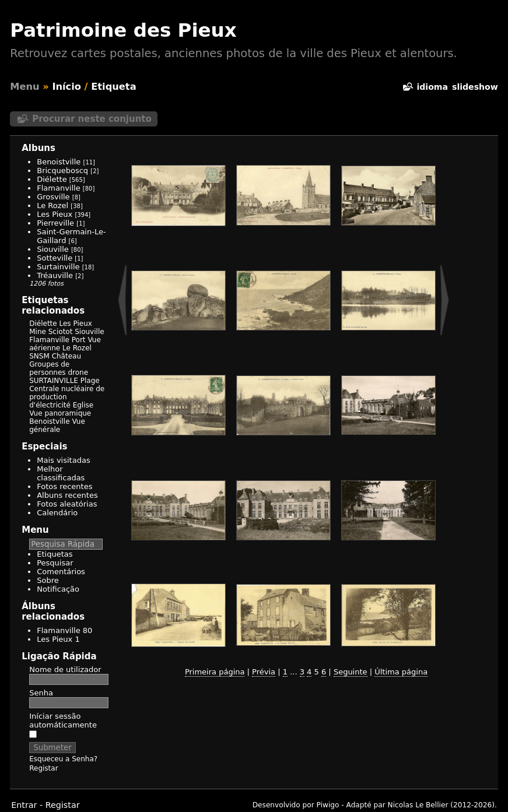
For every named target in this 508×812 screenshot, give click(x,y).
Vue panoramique (60, 413)
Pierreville (55, 223)
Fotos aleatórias (67, 504)
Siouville (53, 249)
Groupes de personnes (49, 368)
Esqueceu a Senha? (63, 759)
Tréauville (55, 275)
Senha (41, 693)
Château (66, 356)
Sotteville (55, 258)
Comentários (61, 572)
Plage (90, 381)
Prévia (264, 672)
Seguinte (351, 672)
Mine (38, 332)
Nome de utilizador (65, 669)
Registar (43, 768)
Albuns (38, 148)
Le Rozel (52, 205)
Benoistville (59, 162)
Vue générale (57, 426)
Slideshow (475, 87)
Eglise (83, 405)
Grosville (53, 197)
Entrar (24, 805)
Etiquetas (55, 554)
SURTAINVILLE (54, 381)
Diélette (52, 179)
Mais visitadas (63, 460)
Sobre (48, 580)
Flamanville (58, 188)
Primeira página (215, 672)
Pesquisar (55, 563)
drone (78, 372)
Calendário (57, 513)
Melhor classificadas (61, 473)
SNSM (39, 356)
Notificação (58, 589)
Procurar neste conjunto (92, 119)
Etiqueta (113, 87)
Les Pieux (55, 214)
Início (66, 87)
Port (79, 340)
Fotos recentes (64, 486)
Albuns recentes (67, 495)
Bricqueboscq (62, 171)
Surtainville (58, 267)
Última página (401, 672)
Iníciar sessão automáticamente (63, 725)
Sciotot (61, 332)
